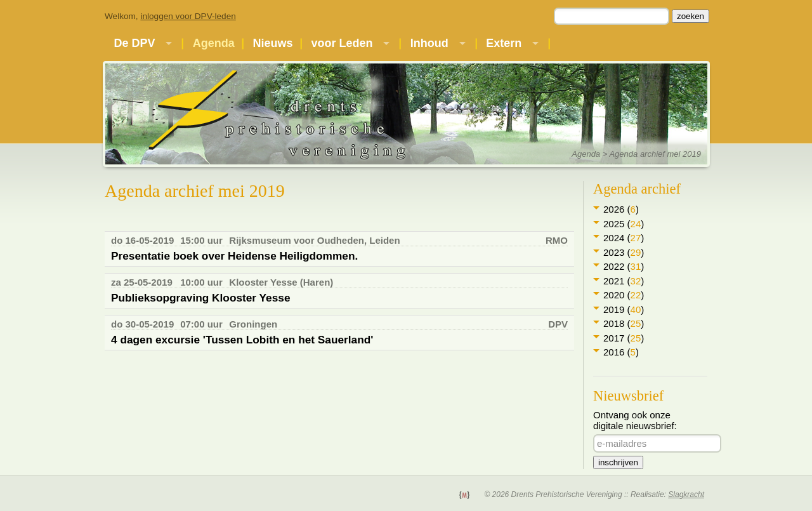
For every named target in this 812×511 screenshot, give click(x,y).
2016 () (621, 352)
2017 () (624, 338)
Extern (504, 43)
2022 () (624, 266)
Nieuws (273, 43)
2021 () (624, 281)
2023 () (624, 252)
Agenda (214, 43)
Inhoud (429, 43)
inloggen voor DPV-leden (188, 16)
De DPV (134, 43)
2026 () (621, 209)
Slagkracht (686, 494)
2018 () (624, 323)
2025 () (624, 224)
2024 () (624, 238)
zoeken (691, 16)
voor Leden (342, 43)
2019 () (624, 309)
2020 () (624, 295)
